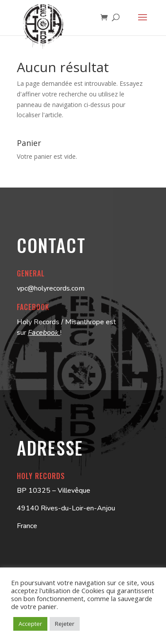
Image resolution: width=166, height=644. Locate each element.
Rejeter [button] (65, 624)
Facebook (44, 333)
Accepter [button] (30, 624)
